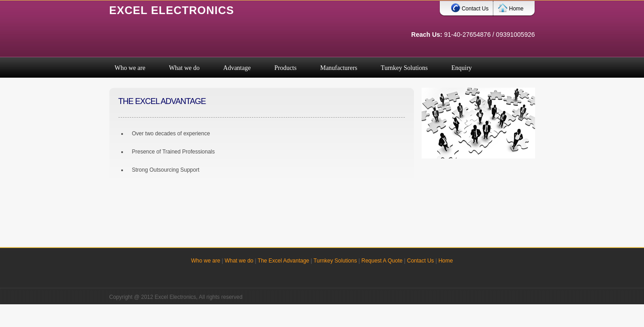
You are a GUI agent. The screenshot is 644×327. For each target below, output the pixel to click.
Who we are (206, 261)
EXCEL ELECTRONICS (172, 10)
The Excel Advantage (283, 261)
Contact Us (469, 7)
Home (511, 7)
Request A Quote (382, 261)
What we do (239, 261)
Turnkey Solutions (335, 261)
